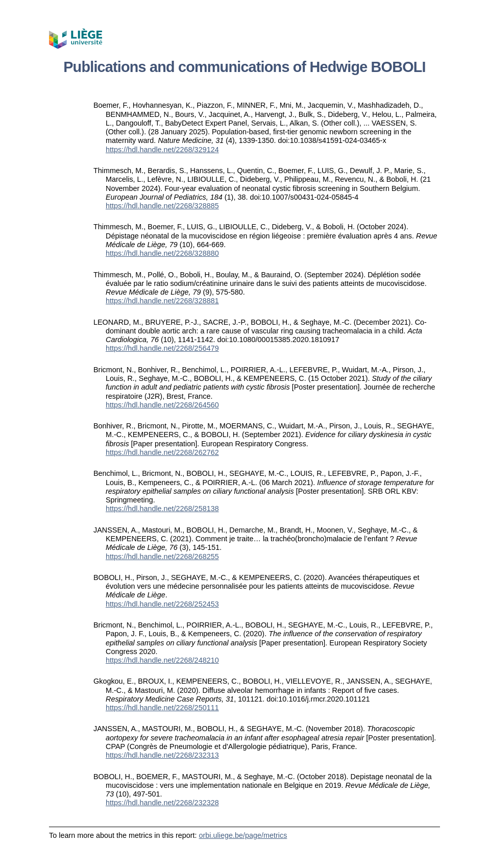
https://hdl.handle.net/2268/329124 (162, 150)
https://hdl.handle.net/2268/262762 (162, 452)
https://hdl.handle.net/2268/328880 (162, 253)
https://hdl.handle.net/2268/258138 (162, 509)
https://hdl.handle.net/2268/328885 (162, 206)
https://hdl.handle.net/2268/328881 (162, 301)
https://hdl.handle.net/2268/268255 (162, 557)
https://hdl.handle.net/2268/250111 (162, 708)
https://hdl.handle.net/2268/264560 (162, 405)
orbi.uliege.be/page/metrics (243, 835)
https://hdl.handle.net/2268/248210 (162, 660)
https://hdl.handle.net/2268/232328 (162, 803)
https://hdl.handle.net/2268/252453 (162, 604)
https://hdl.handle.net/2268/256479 (162, 348)
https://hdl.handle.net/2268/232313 (162, 755)
